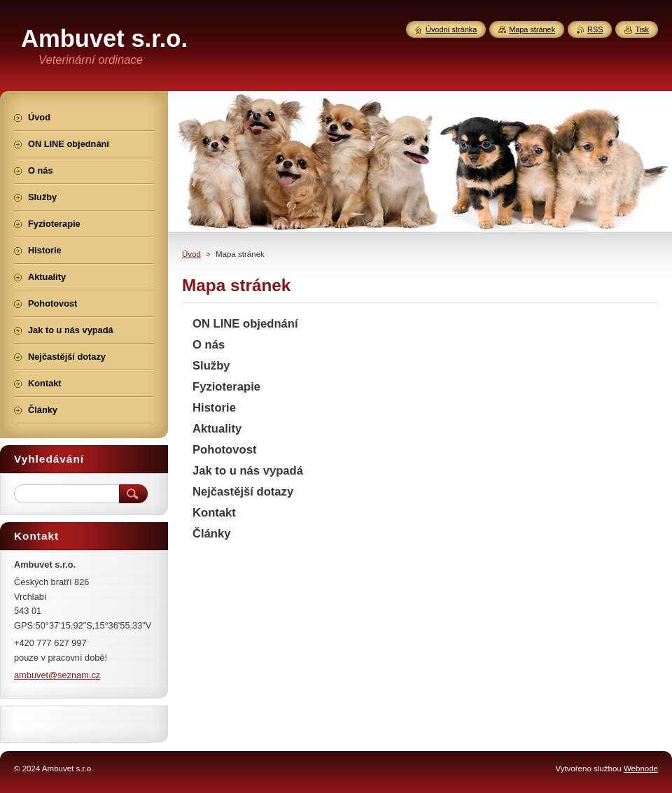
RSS (595, 29)
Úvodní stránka (451, 29)
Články (212, 534)
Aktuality (217, 429)
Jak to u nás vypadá (248, 471)
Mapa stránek (532, 29)
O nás (209, 345)
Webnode (641, 769)
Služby (211, 366)
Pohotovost (224, 450)
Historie (214, 408)
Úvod (191, 254)
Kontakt (214, 513)
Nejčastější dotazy (243, 492)
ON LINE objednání (245, 324)
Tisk (642, 29)
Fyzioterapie (226, 387)
